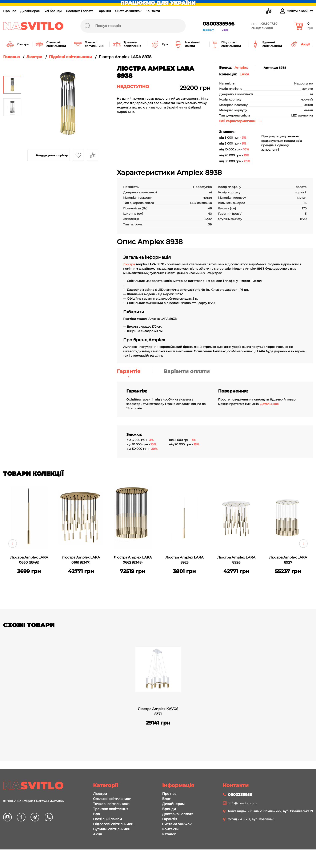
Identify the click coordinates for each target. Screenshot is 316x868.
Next (303, 544)
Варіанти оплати (187, 371)
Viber (225, 30)
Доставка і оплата (80, 11)
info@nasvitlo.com (243, 803)
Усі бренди (53, 11)
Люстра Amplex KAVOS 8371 (158, 711)
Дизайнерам (30, 11)
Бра (96, 814)
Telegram (209, 30)
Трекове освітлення (111, 809)
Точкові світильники (111, 804)
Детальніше (269, 404)
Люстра (129, 264)
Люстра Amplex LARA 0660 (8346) (29, 560)
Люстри (100, 794)
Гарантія (104, 11)
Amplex (241, 68)
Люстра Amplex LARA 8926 (236, 560)
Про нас (10, 11)
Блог (166, 799)
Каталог (169, 834)
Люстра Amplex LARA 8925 (185, 560)
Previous (13, 544)
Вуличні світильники (112, 829)
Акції (97, 834)
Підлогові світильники (113, 824)
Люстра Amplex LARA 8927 (288, 560)
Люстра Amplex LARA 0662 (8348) (133, 560)
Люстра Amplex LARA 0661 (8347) (81, 560)
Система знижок (128, 11)
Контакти (153, 11)
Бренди (169, 809)
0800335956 (219, 24)
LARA (244, 74)
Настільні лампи (107, 819)
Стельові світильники (112, 799)
